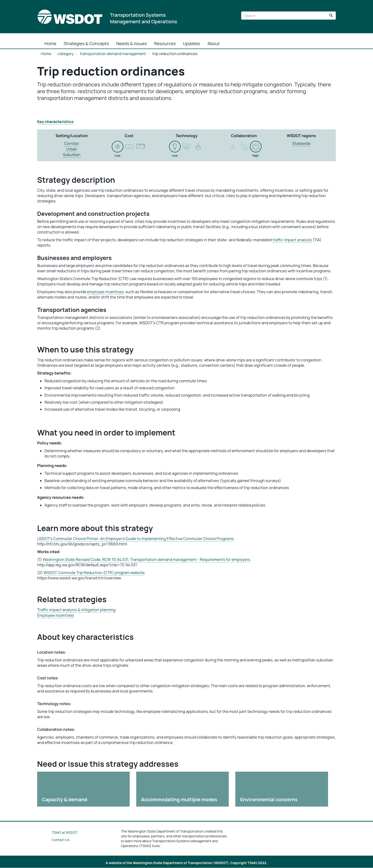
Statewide (301, 143)
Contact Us (61, 840)
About (214, 43)
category (66, 54)
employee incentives (105, 292)
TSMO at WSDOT (65, 832)
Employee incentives (55, 615)
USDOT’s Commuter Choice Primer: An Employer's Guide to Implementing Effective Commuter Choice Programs (135, 539)
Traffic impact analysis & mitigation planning (76, 610)
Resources (165, 43)
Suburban (72, 155)
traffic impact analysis (292, 240)
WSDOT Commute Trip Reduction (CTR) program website (94, 573)
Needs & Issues (132, 43)
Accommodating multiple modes (179, 799)
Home (50, 43)
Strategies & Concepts (86, 43)
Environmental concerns (269, 799)
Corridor (72, 143)
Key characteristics (55, 122)
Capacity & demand (65, 799)
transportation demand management (113, 54)
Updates (192, 43)
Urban (72, 149)
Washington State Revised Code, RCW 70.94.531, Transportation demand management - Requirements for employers (146, 559)
